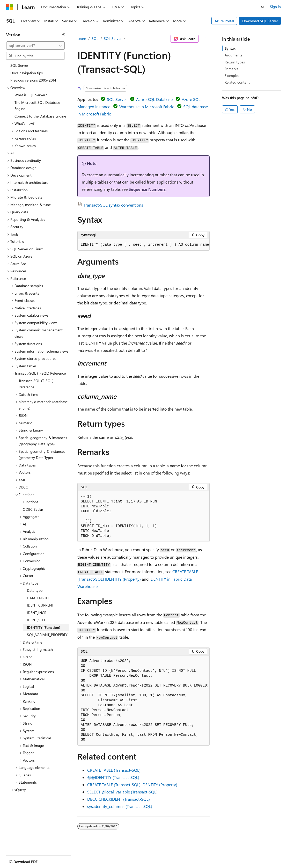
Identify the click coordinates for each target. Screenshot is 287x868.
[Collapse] (63, 35)
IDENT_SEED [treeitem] (37, 620)
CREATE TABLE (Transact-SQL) (114, 770)
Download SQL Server (260, 21)
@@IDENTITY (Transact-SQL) (113, 777)
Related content (237, 82)
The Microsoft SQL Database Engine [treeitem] (37, 106)
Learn (82, 38)
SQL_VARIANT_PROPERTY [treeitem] (47, 635)
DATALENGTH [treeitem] (38, 598)
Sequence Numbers (147, 189)
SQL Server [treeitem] (19, 65)
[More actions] (205, 39)
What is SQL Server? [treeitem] (31, 95)
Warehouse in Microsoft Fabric (147, 107)
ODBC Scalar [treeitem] (33, 509)
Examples (232, 75)
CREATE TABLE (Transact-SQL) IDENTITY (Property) (132, 785)
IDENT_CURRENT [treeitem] (40, 605)
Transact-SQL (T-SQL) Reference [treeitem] (36, 384)
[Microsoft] (10, 7)
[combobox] (35, 46)
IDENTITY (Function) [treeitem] (44, 627)
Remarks (231, 69)
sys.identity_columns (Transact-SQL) (120, 806)
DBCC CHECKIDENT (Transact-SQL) (119, 799)
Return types (235, 62)
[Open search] (263, 7)
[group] (143, 245)
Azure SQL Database (154, 99)
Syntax (230, 48)
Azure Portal (224, 21)
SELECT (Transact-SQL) (122, 792)
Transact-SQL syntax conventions (113, 205)
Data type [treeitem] (35, 590)
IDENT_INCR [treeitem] (37, 613)
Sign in (275, 7)
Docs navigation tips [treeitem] (27, 73)
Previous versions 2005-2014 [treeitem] (33, 80)
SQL (95, 38)
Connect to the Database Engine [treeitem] (40, 116)
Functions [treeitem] (31, 502)
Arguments (233, 55)
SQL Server (113, 38)
